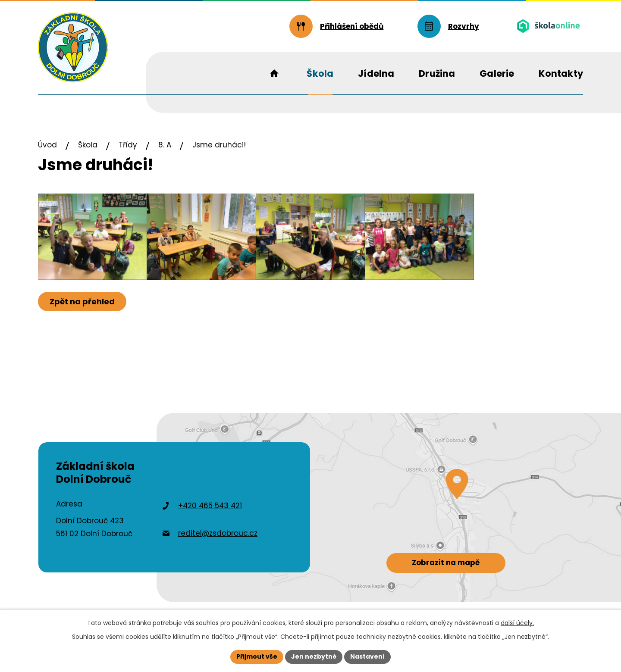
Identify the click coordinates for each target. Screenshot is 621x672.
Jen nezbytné (314, 656)
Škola (88, 145)
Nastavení (367, 656)
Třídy (128, 145)
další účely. (517, 623)
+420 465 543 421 (210, 506)
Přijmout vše (257, 656)
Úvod (47, 145)
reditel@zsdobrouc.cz (218, 533)
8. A (165, 145)
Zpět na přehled (82, 302)
